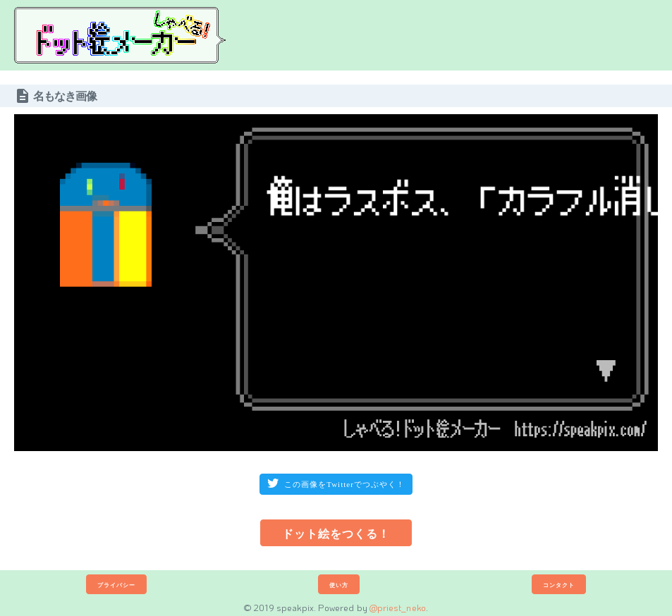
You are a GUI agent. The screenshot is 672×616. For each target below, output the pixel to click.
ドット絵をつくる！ (336, 533)
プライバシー (116, 585)
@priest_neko (398, 608)
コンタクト (559, 585)
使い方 (339, 585)
